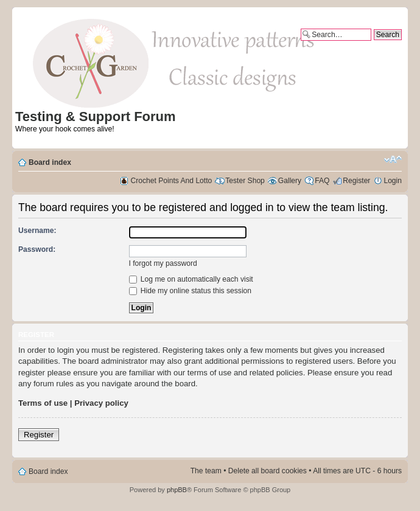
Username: (37, 231)
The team (206, 471)
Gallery (290, 181)
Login (393, 181)
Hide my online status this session (191, 291)
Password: (37, 249)
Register (356, 181)
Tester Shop (245, 181)
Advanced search (373, 45)
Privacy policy (101, 403)
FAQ (322, 181)
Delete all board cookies (268, 471)
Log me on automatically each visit (191, 279)
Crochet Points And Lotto (172, 181)
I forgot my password (163, 263)
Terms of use (43, 403)
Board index (50, 162)
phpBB (177, 490)
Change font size (393, 159)
